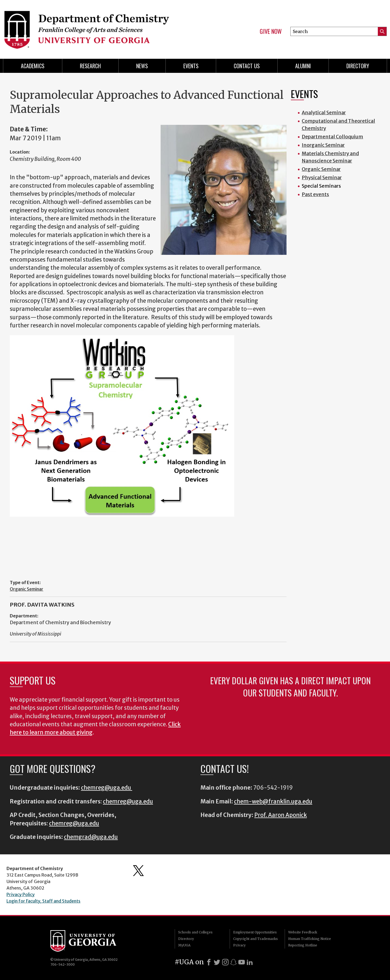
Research (90, 66)
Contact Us (247, 66)
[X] (217, 962)
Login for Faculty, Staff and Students (43, 901)
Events (191, 66)
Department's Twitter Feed (138, 871)
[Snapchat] (233, 962)
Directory (358, 66)
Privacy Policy (21, 894)
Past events (315, 194)
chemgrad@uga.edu (91, 837)
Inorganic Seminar (323, 145)
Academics (33, 66)
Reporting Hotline (303, 945)
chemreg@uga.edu (107, 788)
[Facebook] (209, 962)
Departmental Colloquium (332, 137)
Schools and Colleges (195, 932)
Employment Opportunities (255, 932)
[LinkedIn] (250, 962)
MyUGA (184, 945)
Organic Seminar (27, 589)
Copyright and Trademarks (256, 939)
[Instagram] (225, 962)
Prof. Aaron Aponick (281, 815)
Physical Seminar (322, 178)
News (142, 66)
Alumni (303, 66)
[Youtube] (242, 962)
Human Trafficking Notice (310, 939)
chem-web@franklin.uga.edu (273, 802)
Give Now (271, 31)
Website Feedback (303, 932)
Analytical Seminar (324, 113)
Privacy (239, 945)
